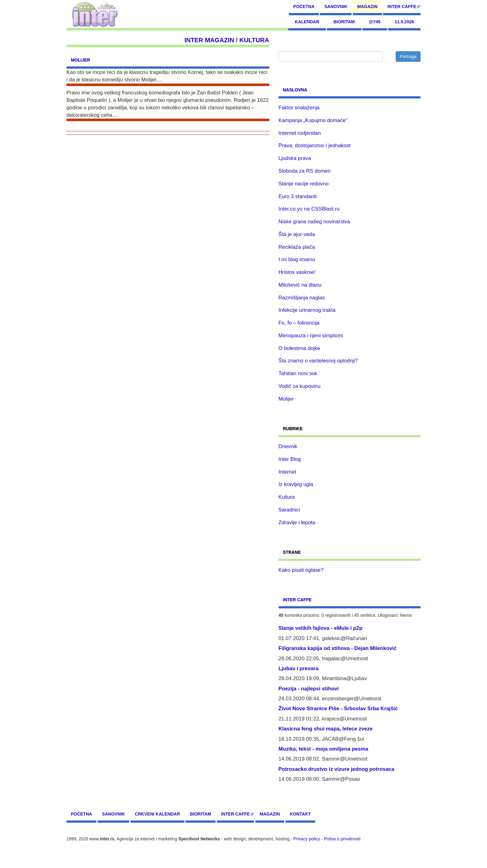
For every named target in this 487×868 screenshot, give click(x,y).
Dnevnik (288, 446)
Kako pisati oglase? (301, 570)
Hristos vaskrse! (297, 272)
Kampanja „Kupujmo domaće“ (313, 120)
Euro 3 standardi (298, 196)
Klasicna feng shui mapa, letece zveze (326, 729)
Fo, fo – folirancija (299, 323)
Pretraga (408, 57)
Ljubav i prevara (299, 668)
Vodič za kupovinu (300, 386)
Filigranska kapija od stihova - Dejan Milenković (338, 648)
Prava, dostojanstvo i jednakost (315, 145)
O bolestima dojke (299, 348)
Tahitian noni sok (298, 373)
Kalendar (307, 22)
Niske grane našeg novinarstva (314, 222)
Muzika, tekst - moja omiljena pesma (323, 749)
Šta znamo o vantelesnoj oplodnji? (318, 361)
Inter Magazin (209, 40)
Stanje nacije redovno (304, 184)
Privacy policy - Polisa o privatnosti (327, 839)
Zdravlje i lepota (297, 523)
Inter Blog (290, 459)
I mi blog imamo (297, 259)
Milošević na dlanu (300, 285)
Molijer (80, 60)
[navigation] (95, 14)
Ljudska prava (295, 158)
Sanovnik (336, 7)
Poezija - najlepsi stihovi (309, 689)
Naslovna (295, 90)
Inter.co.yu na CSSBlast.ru (309, 209)
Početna (304, 7)
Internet (287, 472)
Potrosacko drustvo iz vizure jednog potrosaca (337, 769)
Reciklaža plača (297, 247)
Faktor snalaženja (299, 108)
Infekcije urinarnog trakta (307, 310)
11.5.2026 (404, 22)
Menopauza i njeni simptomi (311, 336)
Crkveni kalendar (157, 814)
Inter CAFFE (402, 7)
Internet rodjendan (300, 133)
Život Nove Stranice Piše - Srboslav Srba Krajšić (338, 709)
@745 (375, 22)
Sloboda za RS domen (305, 171)
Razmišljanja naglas (302, 298)
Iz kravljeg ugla (296, 484)
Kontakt (300, 814)
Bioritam (344, 22)
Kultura (254, 40)
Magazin (367, 7)
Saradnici (289, 510)
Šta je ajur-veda (297, 234)
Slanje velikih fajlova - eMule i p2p (321, 628)
